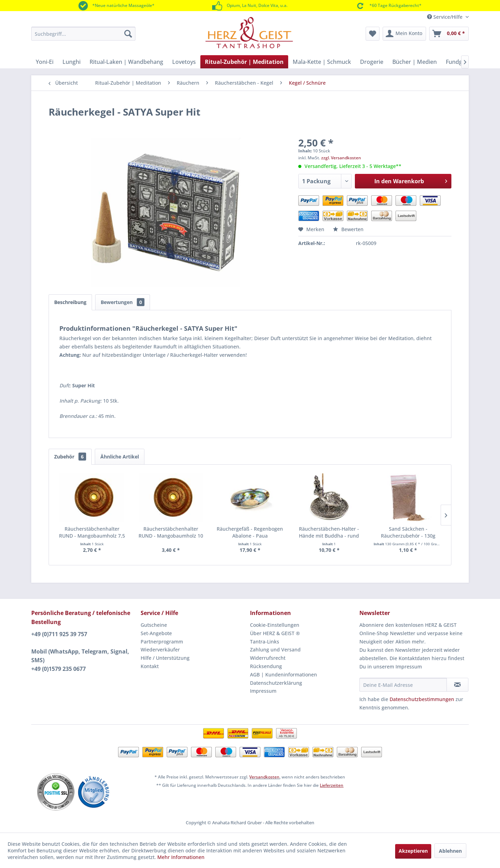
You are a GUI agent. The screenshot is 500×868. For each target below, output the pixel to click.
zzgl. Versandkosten (341, 158)
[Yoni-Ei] (45, 62)
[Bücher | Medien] (415, 62)
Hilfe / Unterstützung (165, 658)
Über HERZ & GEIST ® (275, 633)
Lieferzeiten (332, 785)
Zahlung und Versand (275, 650)
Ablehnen (450, 851)
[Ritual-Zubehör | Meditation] (244, 62)
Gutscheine (154, 625)
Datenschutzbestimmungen (422, 699)
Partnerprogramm (162, 642)
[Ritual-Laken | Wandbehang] (126, 62)
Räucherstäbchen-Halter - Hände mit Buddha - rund (329, 532)
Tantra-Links (265, 642)
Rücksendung (266, 666)
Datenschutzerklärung (276, 683)
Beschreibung (70, 302)
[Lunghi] (72, 62)
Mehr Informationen (181, 857)
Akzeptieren (413, 851)
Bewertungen (123, 302)
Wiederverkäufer (160, 650)
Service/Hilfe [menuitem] (445, 17)
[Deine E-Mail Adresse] (403, 685)
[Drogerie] (372, 62)
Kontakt (150, 666)
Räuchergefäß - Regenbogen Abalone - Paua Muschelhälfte (250, 532)
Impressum (263, 691)
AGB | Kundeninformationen (284, 675)
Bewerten (348, 229)
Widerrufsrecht (268, 658)
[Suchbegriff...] (83, 34)
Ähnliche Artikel (120, 457)
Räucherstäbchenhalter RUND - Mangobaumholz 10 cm (171, 532)
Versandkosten (264, 777)
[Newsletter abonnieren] (457, 685)
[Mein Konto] (404, 34)
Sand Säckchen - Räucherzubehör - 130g (408, 532)
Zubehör (70, 457)
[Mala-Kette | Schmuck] (322, 62)
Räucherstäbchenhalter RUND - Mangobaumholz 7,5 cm (92, 532)
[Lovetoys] (184, 62)
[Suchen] (128, 34)
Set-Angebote (156, 633)
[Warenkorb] (449, 34)
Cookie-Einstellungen (275, 625)
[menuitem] (83, 34)
